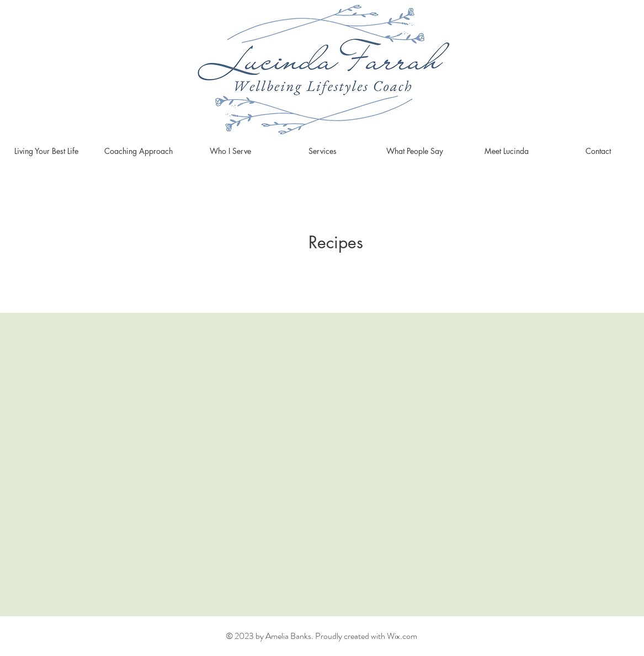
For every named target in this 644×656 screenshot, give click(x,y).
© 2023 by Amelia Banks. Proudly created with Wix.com (321, 636)
